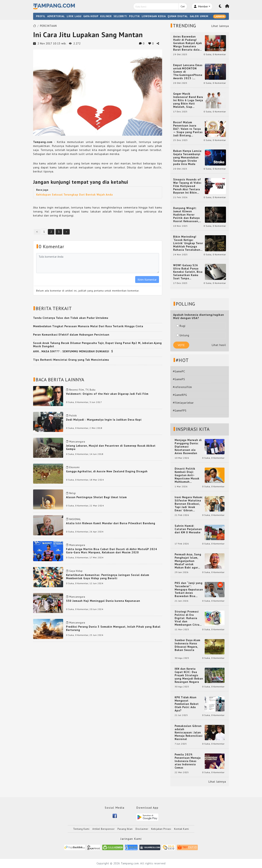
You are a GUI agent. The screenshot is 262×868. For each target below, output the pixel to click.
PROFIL (41, 16)
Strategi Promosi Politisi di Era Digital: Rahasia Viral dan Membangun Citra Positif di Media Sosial (187, 618)
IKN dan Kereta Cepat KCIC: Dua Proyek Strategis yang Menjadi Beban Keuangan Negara (189, 675)
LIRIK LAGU (74, 16)
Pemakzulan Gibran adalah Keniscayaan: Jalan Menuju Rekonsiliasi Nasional (189, 733)
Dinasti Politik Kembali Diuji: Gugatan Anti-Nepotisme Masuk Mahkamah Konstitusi (187, 475)
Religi (73, 493)
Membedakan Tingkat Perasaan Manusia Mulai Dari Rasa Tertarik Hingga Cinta (88, 326)
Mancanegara (77, 442)
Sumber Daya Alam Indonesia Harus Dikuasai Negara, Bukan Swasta (187, 645)
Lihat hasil (219, 345)
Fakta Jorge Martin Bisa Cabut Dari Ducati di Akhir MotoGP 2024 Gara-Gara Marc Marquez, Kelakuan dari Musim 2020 (112, 551)
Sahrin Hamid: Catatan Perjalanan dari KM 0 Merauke (188, 529)
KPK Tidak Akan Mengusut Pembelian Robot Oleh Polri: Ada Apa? (187, 704)
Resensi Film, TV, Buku (82, 390)
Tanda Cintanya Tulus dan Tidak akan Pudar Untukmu (71, 318)
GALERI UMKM (199, 16)
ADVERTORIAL (56, 16)
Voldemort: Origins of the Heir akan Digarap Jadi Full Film (107, 394)
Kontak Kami (182, 829)
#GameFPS (180, 411)
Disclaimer (142, 829)
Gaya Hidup (76, 571)
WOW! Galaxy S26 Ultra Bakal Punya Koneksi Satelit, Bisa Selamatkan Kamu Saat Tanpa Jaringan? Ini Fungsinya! (188, 272)
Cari (183, 6)
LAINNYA (220, 16)
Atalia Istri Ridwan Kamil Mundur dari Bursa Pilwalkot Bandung (111, 523)
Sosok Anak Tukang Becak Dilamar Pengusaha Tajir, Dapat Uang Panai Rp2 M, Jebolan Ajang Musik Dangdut (97, 345)
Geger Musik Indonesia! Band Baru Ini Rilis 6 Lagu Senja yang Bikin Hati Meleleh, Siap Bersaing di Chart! (188, 100)
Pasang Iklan (125, 829)
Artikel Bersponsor (104, 829)
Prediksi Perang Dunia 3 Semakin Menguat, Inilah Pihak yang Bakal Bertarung (113, 628)
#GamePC (179, 371)
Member (201, 6)
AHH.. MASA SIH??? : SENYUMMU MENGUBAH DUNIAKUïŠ (73, 351)
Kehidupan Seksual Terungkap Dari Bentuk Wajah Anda (75, 195)
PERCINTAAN (48, 26)
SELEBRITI (120, 16)
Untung (183, 335)
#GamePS (179, 379)
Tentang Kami (81, 829)
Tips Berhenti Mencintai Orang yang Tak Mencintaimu (71, 360)
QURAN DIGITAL (178, 16)
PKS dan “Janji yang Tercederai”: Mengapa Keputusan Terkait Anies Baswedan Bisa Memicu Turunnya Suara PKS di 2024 (189, 590)
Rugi (181, 326)
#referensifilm (182, 387)
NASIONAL (75, 519)
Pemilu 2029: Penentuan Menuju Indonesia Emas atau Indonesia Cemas (188, 761)
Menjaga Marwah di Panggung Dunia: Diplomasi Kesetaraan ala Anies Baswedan (188, 447)
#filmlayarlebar (183, 403)
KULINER (106, 16)
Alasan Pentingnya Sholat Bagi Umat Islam (96, 497)
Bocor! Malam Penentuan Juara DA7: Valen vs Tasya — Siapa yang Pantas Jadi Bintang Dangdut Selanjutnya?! (188, 129)
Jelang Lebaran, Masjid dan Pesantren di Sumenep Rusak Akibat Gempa (111, 447)
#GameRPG (180, 395)
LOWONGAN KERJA (154, 16)
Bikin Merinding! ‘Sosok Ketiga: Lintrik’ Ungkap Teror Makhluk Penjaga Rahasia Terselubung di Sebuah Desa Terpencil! (188, 243)
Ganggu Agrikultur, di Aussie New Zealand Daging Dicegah (107, 471)
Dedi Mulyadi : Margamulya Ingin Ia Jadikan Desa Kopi (104, 420)
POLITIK (134, 16)
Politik (73, 416)
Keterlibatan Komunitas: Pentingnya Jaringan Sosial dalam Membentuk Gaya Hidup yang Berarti (108, 577)
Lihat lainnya (220, 26)
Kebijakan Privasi (161, 829)
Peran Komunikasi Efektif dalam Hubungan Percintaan (71, 335)
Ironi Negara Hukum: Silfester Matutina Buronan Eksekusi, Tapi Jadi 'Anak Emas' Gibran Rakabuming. (189, 504)
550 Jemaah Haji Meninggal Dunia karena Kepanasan (103, 601)
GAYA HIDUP (91, 16)
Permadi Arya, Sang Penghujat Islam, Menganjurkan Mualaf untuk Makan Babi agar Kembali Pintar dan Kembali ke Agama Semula (188, 561)
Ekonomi (75, 467)
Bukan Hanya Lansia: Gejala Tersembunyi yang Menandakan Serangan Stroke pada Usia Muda (188, 158)
